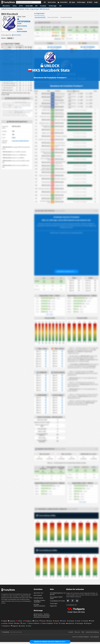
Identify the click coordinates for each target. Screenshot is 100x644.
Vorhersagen (54, 604)
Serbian (23, 628)
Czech (24, 625)
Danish (51, 623)
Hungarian (91, 625)
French (65, 623)
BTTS (20, 6)
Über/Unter (6, 6)
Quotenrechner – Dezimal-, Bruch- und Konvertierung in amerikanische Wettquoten (42, 617)
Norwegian (82, 625)
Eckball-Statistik (39, 598)
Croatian (64, 625)
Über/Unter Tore (39, 593)
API (36, 6)
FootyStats (6, 634)
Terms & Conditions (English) (79, 639)
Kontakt (70, 634)
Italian (18, 625)
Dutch (11, 625)
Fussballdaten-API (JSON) (58, 601)
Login (96, 2)
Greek (80, 623)
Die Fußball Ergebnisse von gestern (57, 594)
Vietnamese (6, 628)
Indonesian (73, 625)
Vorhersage (52, 6)
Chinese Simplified (48, 625)
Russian (44, 623)
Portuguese (28, 623)
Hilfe (82, 634)
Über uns (77, 634)
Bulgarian (15, 628)
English (4, 623)
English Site (54, 606)
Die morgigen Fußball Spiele (56, 598)
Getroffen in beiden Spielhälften (40, 601)
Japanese (12, 623)
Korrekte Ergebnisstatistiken (40, 606)
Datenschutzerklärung (92, 634)
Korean (37, 623)
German (4, 625)
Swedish (87, 623)
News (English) (94, 639)
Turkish (20, 623)
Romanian (73, 623)
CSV (59, 6)
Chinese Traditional (34, 625)
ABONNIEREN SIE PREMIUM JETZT (66, 272)
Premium (43, 6)
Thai (58, 625)
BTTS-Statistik (38, 596)
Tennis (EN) (28, 6)
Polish (94, 623)
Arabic (29, 628)
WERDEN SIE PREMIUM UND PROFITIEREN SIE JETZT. (50, 642)
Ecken (14, 6)
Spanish (58, 623)
